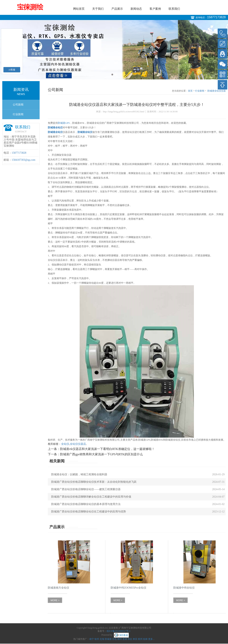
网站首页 (79, 9)
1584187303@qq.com (24, 160)
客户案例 (155, 9)
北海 (102, 639)
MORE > (55, 600)
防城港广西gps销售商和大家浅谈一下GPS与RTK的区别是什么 (101, 454)
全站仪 (65, 444)
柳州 (120, 639)
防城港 (108, 639)
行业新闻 (18, 114)
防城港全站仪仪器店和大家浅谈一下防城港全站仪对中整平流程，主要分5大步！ (217, 91)
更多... (151, 639)
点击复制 (113, 628)
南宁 (92, 639)
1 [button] (112, 75)
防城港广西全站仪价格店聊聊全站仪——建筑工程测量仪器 (86, 489)
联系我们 (174, 9)
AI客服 (12, 70)
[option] (114, 50)
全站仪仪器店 (78, 444)
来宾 (135, 639)
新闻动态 (136, 9)
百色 (114, 639)
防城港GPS (64, 123)
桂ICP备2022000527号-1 (119, 631)
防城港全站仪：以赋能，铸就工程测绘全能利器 (79, 474)
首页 (190, 91)
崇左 (130, 639)
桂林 (145, 639)
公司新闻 (18, 105)
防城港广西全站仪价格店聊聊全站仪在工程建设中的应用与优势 (89, 512)
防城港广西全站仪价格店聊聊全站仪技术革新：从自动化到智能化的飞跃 (94, 482)
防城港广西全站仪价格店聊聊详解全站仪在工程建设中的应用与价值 (91, 497)
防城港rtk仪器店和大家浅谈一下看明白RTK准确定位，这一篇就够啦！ (107, 449)
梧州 (140, 639)
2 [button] (116, 75)
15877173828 (216, 17)
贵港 (125, 639)
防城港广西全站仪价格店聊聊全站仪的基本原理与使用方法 (86, 504)
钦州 (97, 639)
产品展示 (117, 9)
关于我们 (98, 9)
